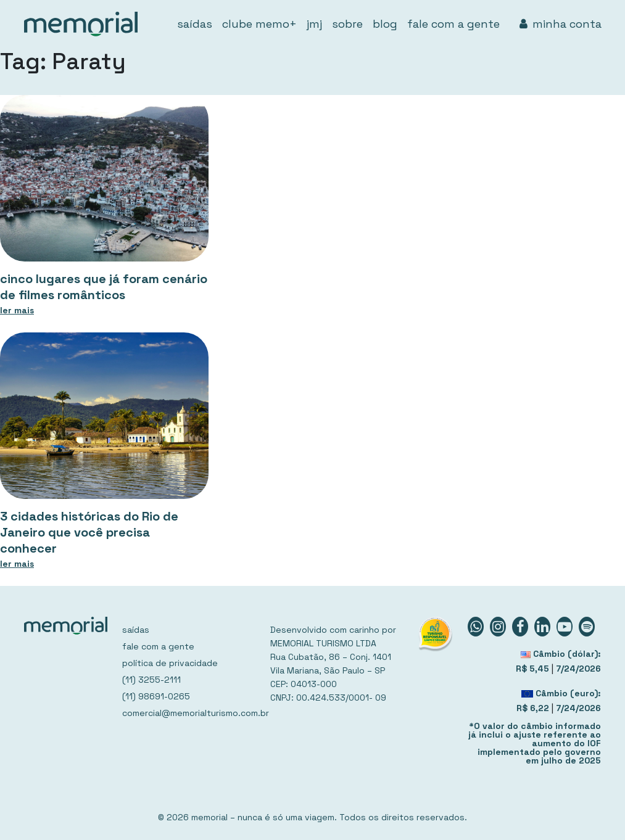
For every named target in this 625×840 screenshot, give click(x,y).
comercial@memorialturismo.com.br (189, 713)
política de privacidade (170, 663)
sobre (347, 24)
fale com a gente (453, 24)
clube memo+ (259, 24)
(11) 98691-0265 (156, 696)
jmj (314, 24)
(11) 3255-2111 (151, 680)
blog (385, 24)
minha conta (561, 24)
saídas (195, 24)
